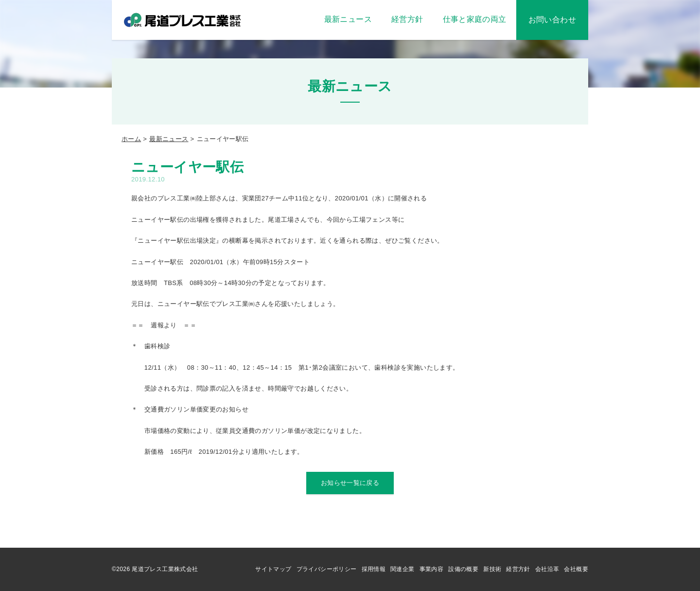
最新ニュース (169, 139)
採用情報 (374, 569)
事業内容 (432, 569)
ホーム (131, 139)
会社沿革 (547, 569)
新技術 (492, 569)
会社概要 (576, 569)
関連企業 (402, 569)
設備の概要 (463, 569)
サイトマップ (273, 569)
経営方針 (518, 569)
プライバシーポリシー (327, 569)
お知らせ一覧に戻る (350, 483)
